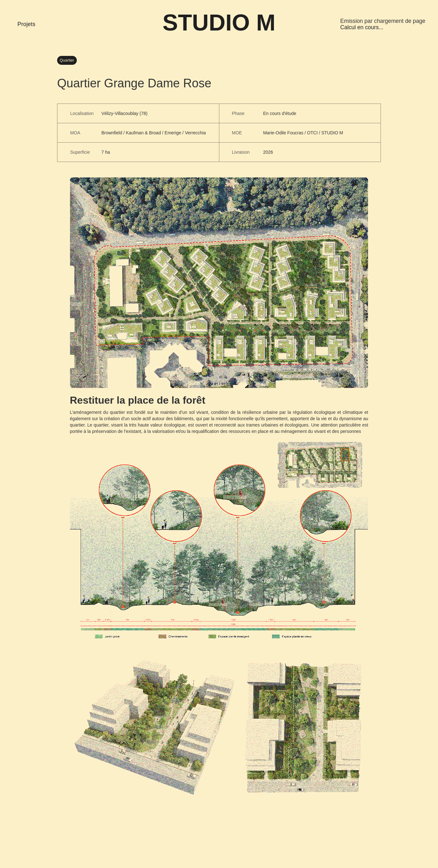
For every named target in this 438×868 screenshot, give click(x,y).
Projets (27, 24)
